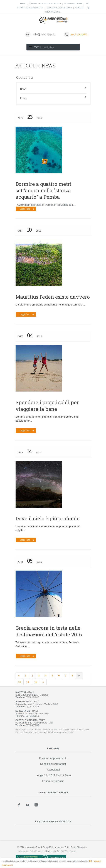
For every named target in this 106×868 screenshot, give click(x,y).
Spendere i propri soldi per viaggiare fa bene (47, 406)
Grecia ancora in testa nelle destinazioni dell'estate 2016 (49, 631)
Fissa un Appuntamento (53, 758)
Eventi (24, 98)
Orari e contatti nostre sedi (45, 4)
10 (20, 682)
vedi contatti (79, 34)
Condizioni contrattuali (59, 8)
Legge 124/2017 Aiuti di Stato (53, 775)
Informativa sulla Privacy (30, 851)
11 (28, 682)
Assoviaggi (53, 770)
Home (23, 4)
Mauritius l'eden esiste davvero (53, 297)
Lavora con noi (73, 4)
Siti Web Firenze (69, 851)
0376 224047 (32, 697)
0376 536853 (32, 716)
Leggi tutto (25, 209)
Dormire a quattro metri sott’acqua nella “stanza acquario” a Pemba (44, 190)
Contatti (80, 8)
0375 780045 (32, 707)
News (23, 89)
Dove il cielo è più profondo (48, 518)
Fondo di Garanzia (53, 781)
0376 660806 (32, 725)
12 (36, 682)
